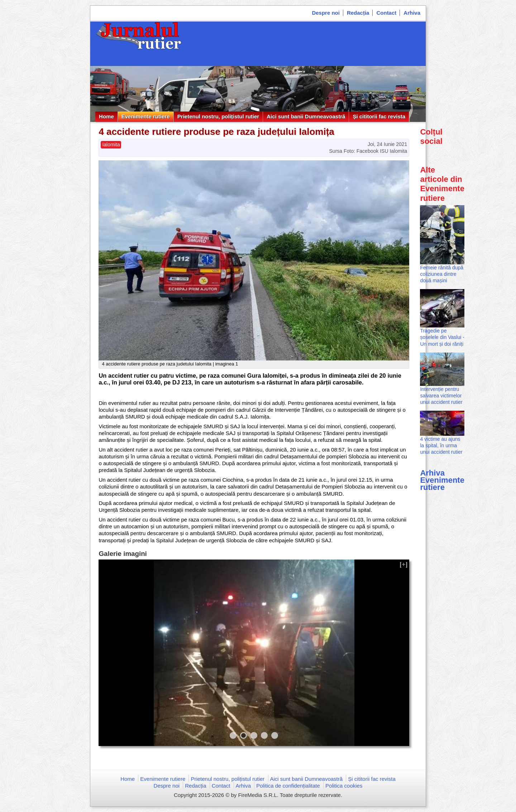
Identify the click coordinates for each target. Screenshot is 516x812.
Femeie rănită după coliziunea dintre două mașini (442, 274)
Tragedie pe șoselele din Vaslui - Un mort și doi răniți (442, 337)
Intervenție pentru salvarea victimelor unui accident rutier (441, 396)
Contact (386, 13)
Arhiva (412, 13)
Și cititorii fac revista (379, 116)
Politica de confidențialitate (288, 786)
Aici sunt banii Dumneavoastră (306, 116)
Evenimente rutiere (146, 116)
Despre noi (326, 13)
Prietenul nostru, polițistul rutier (218, 116)
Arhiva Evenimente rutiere (442, 480)
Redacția (358, 13)
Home (106, 116)
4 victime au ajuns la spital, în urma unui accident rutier (441, 445)
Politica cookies (344, 786)
